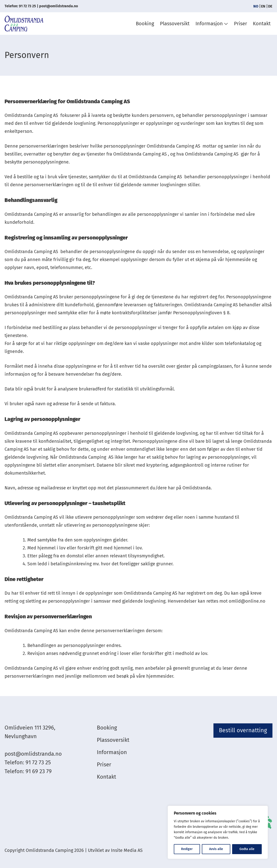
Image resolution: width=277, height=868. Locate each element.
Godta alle (247, 849)
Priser (240, 24)
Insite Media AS (127, 850)
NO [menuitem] (256, 6)
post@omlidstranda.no (59, 6)
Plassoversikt (175, 24)
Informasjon (209, 24)
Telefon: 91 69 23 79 (28, 771)
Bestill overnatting (243, 730)
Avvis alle (216, 849)
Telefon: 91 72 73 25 (20, 6)
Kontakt (262, 24)
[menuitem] (256, 6)
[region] (218, 832)
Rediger (187, 849)
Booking (145, 24)
